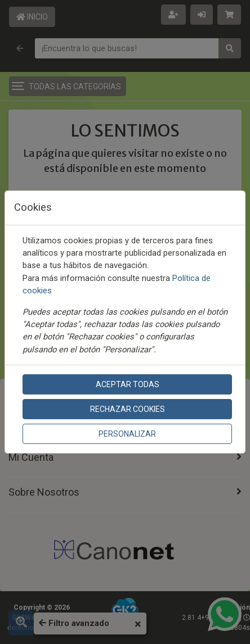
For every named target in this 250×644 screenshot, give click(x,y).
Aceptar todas (128, 384)
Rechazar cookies (128, 409)
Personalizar (127, 434)
